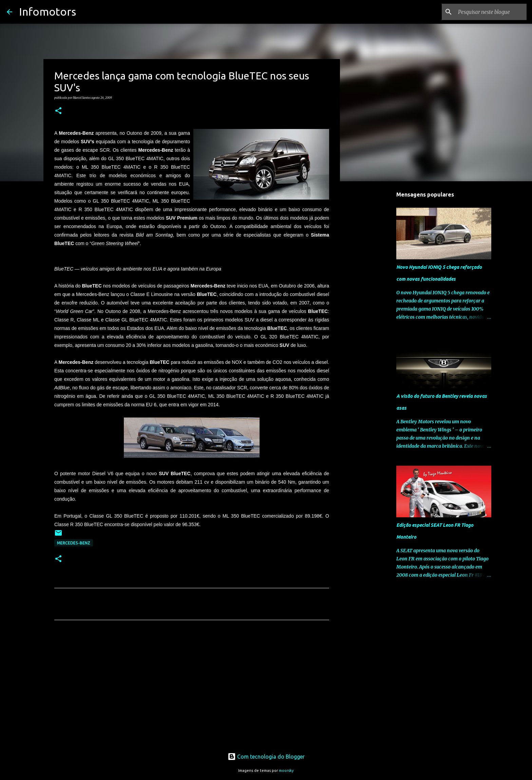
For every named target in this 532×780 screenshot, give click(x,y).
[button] (58, 111)
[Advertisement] (192, 689)
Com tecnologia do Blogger (266, 757)
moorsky (286, 770)
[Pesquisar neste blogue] (491, 12)
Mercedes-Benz (74, 543)
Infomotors (47, 12)
